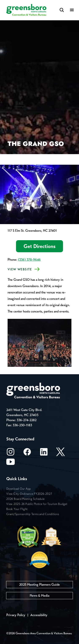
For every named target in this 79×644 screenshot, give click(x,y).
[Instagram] (11, 453)
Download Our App (19, 489)
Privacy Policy (16, 615)
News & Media (39, 595)
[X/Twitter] (60, 453)
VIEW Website (20, 269)
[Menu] (72, 10)
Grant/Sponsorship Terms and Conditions (33, 514)
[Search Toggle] (62, 10)
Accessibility (39, 615)
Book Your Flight (17, 509)
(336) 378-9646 (29, 260)
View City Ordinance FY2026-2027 (29, 494)
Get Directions (39, 246)
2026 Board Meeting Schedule (25, 499)
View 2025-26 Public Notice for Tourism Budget (37, 504)
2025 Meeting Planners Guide (39, 584)
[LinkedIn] (44, 453)
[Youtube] (11, 463)
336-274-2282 (27, 420)
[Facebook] (27, 453)
